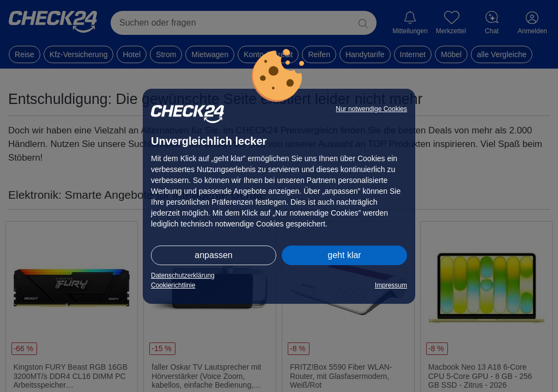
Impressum (391, 285)
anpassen (213, 255)
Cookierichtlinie (173, 285)
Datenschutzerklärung (183, 275)
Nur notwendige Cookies (371, 109)
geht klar (344, 255)
